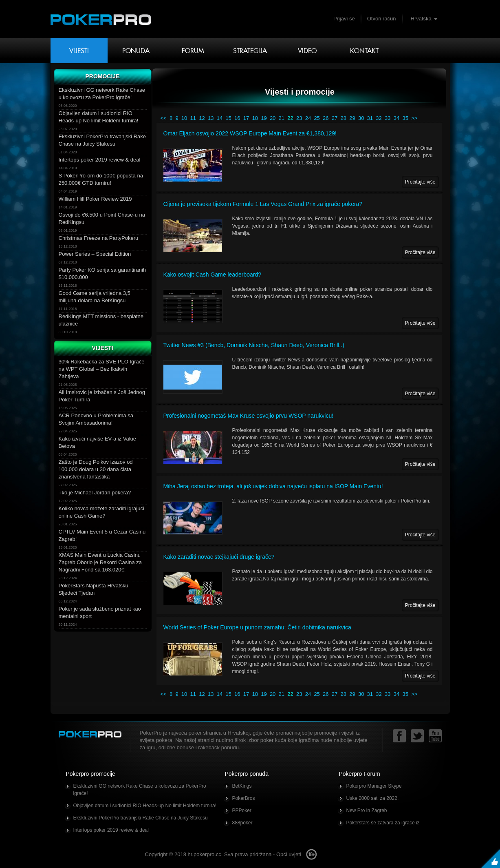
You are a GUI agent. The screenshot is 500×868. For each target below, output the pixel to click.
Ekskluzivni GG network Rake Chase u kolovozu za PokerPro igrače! (140, 790)
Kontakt (364, 51)
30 (361, 118)
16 (237, 118)
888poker (242, 823)
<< (164, 118)
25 (317, 118)
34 (396, 118)
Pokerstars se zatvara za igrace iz (383, 823)
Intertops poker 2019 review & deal (100, 160)
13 (211, 118)
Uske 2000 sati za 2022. (373, 798)
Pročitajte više (420, 182)
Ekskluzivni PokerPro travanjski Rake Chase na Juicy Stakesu (141, 818)
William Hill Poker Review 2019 (95, 199)
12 (202, 118)
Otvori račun (382, 19)
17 (246, 118)
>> (414, 118)
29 (352, 118)
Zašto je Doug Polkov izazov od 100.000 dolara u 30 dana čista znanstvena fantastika (96, 469)
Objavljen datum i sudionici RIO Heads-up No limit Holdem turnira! (145, 806)
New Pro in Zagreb (367, 810)
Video (307, 51)
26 (326, 118)
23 (299, 118)
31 (370, 118)
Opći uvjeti (289, 854)
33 (388, 118)
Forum (193, 51)
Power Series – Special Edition (95, 254)
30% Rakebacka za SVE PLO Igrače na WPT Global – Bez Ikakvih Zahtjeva (102, 369)
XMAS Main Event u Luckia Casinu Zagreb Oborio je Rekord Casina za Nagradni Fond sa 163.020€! (100, 562)
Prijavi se (344, 19)
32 (379, 118)
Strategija (250, 51)
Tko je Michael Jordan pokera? (95, 493)
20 (273, 118)
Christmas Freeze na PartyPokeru (99, 238)
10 (184, 118)
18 (255, 118)
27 (335, 118)
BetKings (242, 786)
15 (228, 118)
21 (282, 118)
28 (344, 118)
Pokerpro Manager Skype (374, 786)
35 (405, 118)
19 (264, 118)
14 (220, 118)
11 (193, 118)
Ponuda (136, 51)
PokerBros (244, 798)
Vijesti (79, 51)
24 (308, 118)
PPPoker (242, 810)
